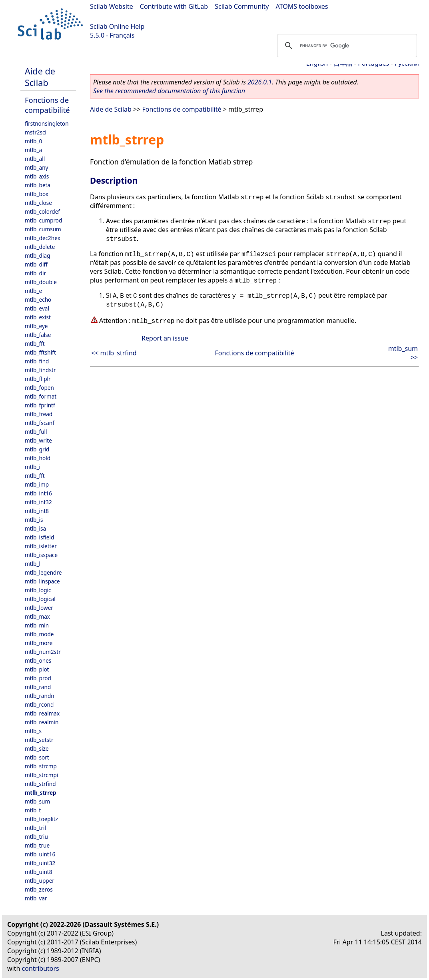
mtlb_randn (40, 696)
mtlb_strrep (41, 793)
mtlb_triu (36, 837)
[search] (346, 46)
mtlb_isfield (39, 537)
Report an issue (165, 338)
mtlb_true (37, 845)
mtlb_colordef (42, 211)
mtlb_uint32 (40, 863)
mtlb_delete (40, 247)
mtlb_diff (36, 264)
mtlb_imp (37, 484)
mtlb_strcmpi (41, 775)
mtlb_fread (39, 414)
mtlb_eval (37, 308)
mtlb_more (39, 643)
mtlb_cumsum (43, 229)
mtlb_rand (38, 687)
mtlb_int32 (38, 502)
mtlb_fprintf (40, 405)
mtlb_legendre (43, 572)
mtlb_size (37, 749)
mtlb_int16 (38, 493)
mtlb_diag (37, 256)
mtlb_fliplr (38, 379)
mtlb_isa (35, 528)
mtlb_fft (35, 344)
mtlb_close (38, 203)
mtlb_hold (38, 458)
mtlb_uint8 (39, 872)
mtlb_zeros (39, 889)
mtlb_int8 (37, 511)
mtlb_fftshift (40, 352)
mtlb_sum (37, 801)
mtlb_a (33, 150)
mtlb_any (36, 167)
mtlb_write (38, 440)
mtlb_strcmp (41, 766)
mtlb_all (35, 159)
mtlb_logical (40, 599)
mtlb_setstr (39, 740)
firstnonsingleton (47, 123)
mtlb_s (33, 731)
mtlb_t (33, 810)
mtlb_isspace (41, 555)
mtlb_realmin (42, 722)
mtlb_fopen (39, 388)
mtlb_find (37, 361)
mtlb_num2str (43, 652)
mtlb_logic (38, 590)
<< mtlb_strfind (114, 353)
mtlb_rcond (39, 704)
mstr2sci (36, 132)
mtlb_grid (37, 449)
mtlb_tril (35, 828)
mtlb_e (33, 291)
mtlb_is (34, 520)
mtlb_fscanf (40, 423)
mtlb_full (36, 432)
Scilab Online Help (117, 26)
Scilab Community (242, 6)
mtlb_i (33, 467)
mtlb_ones (38, 660)
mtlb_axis (37, 176)
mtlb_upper (40, 881)
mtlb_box (37, 194)
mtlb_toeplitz (41, 819)
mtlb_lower (39, 608)
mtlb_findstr (40, 370)
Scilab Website (112, 6)
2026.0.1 (260, 82)
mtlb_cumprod (43, 220)
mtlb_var (36, 898)
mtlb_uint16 (40, 854)
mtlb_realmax (42, 713)
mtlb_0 (33, 141)
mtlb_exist (38, 317)
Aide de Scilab (40, 77)
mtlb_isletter (41, 546)
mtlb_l (33, 564)
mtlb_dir (35, 273)
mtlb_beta (38, 185)
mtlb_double (41, 282)
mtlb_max (37, 616)
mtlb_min (37, 625)
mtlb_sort (37, 757)
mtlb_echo (38, 300)
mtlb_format (41, 396)
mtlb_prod (38, 678)
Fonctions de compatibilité (47, 105)
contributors (41, 968)
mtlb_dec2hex (43, 238)
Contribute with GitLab (174, 6)
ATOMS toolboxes (302, 6)
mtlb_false (38, 335)
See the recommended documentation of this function (169, 91)
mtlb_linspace (42, 581)
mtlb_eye (36, 326)
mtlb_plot (37, 669)
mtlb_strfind (40, 784)
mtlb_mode (39, 634)
